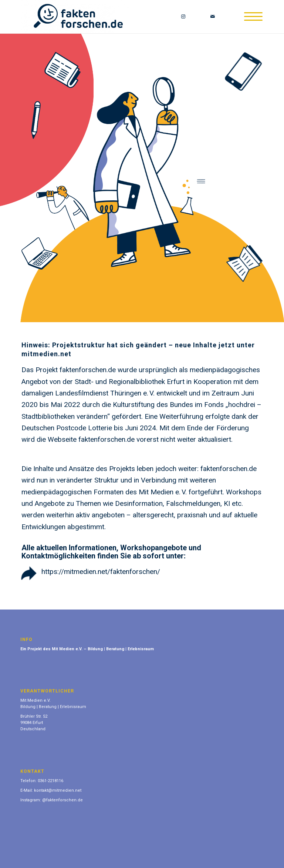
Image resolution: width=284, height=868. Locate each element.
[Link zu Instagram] (183, 17)
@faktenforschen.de (62, 800)
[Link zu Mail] (213, 17)
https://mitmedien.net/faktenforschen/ (101, 572)
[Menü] (250, 17)
